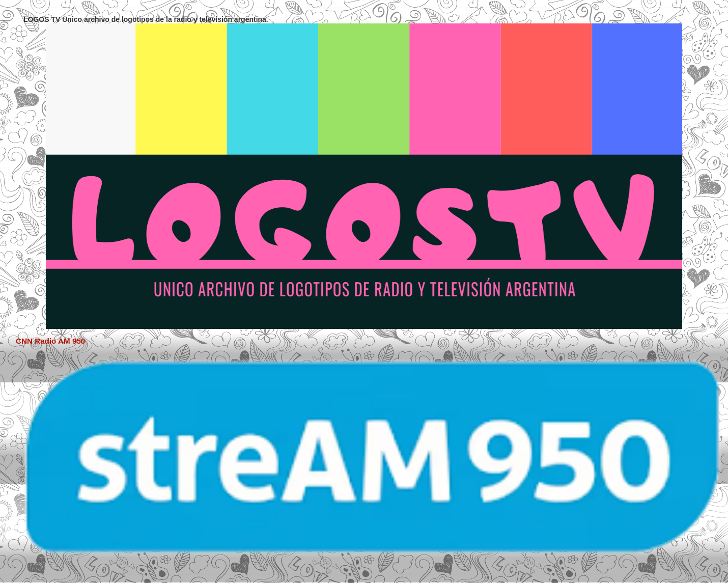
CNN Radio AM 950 (50, 341)
